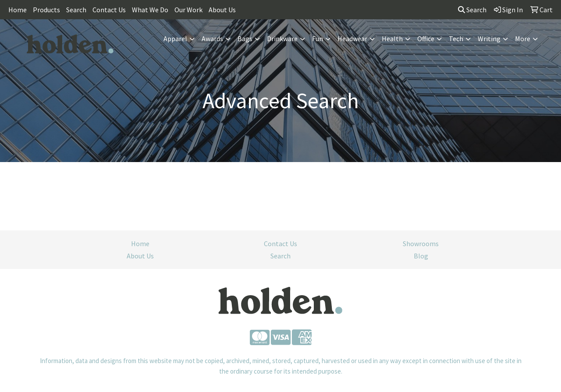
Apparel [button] (175, 39)
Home (18, 10)
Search (76, 10)
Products (46, 10)
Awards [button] (212, 39)
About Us (222, 10)
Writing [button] (489, 39)
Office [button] (426, 39)
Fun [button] (318, 39)
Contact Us (109, 10)
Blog (421, 256)
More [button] (523, 39)
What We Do (150, 10)
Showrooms (421, 244)
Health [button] (392, 39)
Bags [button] (245, 39)
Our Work (188, 10)
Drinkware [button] (282, 39)
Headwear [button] (352, 39)
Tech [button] (456, 39)
